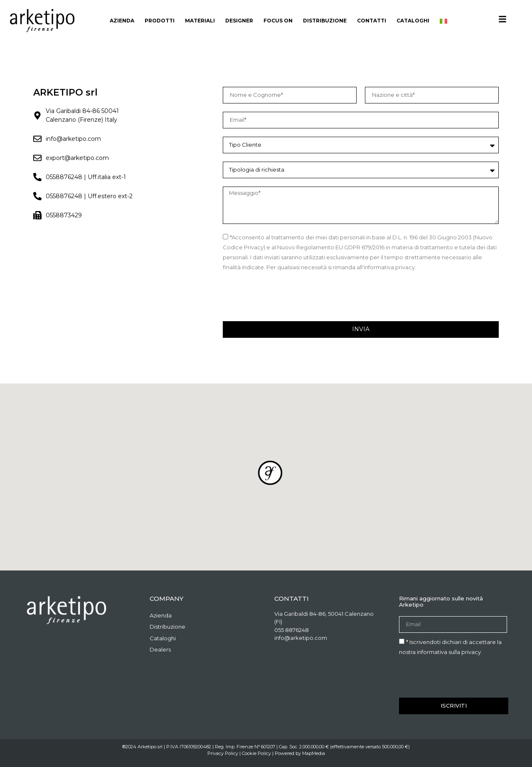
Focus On (278, 21)
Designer (239, 21)
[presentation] (286, 297)
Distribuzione (325, 21)
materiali (200, 21)
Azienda (122, 21)
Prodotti (160, 21)
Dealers (160, 649)
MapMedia (314, 753)
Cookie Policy (256, 753)
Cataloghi (413, 21)
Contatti (372, 21)
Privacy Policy (223, 753)
